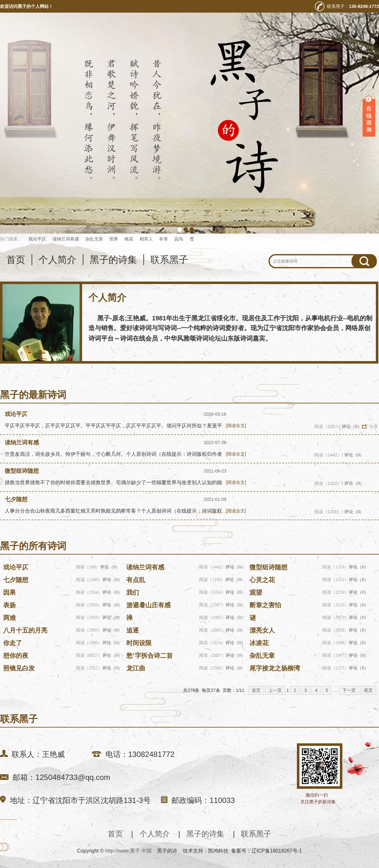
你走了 (13, 643)
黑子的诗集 (113, 260)
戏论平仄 (37, 239)
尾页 (368, 690)
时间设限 (139, 643)
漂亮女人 (262, 630)
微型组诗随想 (22, 471)
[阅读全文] (236, 425)
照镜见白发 (19, 668)
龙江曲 (136, 668)
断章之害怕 (265, 605)
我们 (133, 592)
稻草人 (146, 239)
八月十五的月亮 (25, 630)
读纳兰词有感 (66, 239)
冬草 (164, 239)
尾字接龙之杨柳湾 (275, 668)
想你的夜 (16, 656)
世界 (114, 239)
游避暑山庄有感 (148, 605)
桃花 (129, 239)
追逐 (133, 630)
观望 (256, 592)
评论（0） (352, 426)
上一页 (275, 690)
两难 (9, 618)
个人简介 (57, 260)
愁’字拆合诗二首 (150, 656)
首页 (16, 260)
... (336, 690)
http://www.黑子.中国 (128, 851)
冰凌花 (259, 643)
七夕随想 (16, 499)
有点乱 (136, 580)
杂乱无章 (94, 239)
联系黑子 (169, 260)
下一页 (349, 690)
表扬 (9, 605)
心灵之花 (262, 580)
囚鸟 (179, 239)
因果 (9, 592)
